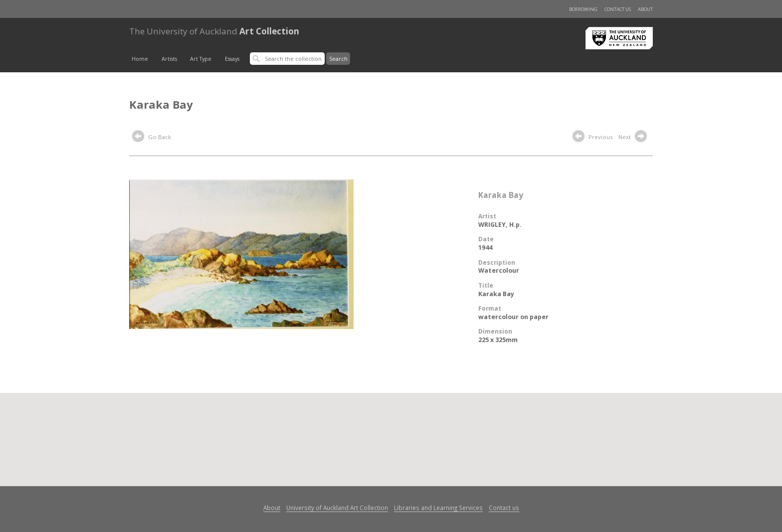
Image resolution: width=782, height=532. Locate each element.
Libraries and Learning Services (438, 508)
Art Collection (214, 31)
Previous (592, 138)
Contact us (618, 9)
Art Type (201, 59)
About (645, 9)
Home (140, 59)
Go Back (152, 138)
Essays (232, 59)
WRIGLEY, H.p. (500, 225)
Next (634, 138)
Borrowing (583, 9)
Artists (169, 59)
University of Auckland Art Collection (337, 508)
